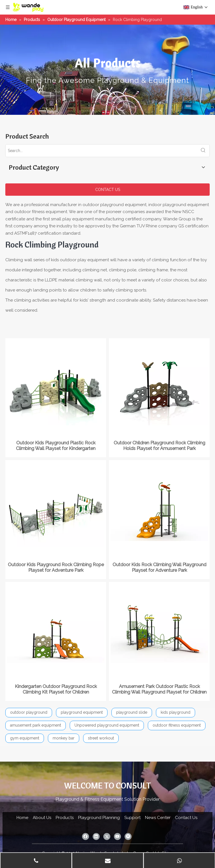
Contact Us (186, 818)
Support (132, 818)
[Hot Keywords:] (203, 151)
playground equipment (82, 712)
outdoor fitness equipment (177, 725)
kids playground (176, 712)
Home (22, 818)
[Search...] (101, 151)
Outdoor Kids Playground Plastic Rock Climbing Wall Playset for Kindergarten (56, 446)
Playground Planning (99, 818)
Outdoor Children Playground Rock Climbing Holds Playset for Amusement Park (159, 446)
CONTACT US (108, 190)
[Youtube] (117, 837)
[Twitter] (107, 837)
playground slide (132, 712)
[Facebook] (86, 837)
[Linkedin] (96, 837)
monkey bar (64, 738)
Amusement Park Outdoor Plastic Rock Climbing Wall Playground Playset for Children (159, 689)
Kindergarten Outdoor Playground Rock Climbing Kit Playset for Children (56, 689)
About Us (42, 818)
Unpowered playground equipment (107, 725)
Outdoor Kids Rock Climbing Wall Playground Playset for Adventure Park (159, 567)
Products (65, 818)
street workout (101, 738)
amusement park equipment (36, 725)
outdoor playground (29, 712)
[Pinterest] (128, 837)
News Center (158, 818)
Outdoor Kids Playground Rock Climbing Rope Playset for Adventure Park (56, 567)
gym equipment (25, 738)
